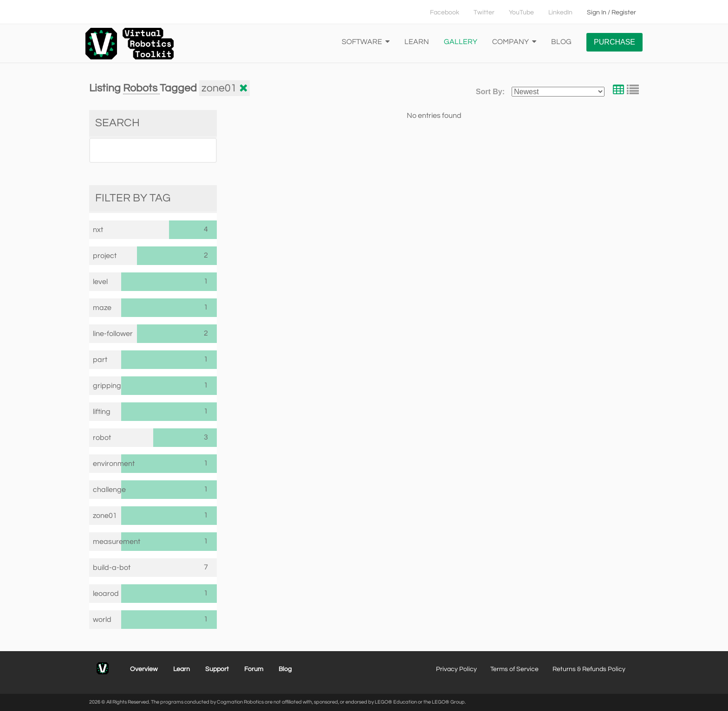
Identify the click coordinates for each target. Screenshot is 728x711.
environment (107, 464)
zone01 (105, 516)
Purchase (614, 42)
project (105, 256)
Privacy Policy (456, 669)
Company (514, 42)
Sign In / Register (611, 13)
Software (366, 42)
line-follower (113, 334)
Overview (144, 669)
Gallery (461, 42)
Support (217, 669)
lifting (102, 412)
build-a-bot (112, 568)
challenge (107, 490)
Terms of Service (514, 669)
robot (102, 438)
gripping (107, 386)
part (100, 360)
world (102, 620)
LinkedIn (560, 13)
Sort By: (490, 92)
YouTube (521, 13)
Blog (561, 42)
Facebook (445, 13)
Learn (417, 42)
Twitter (484, 13)
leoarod (106, 594)
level (100, 282)
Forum (254, 669)
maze (102, 308)
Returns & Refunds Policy (589, 669)
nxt (98, 230)
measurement (107, 542)
